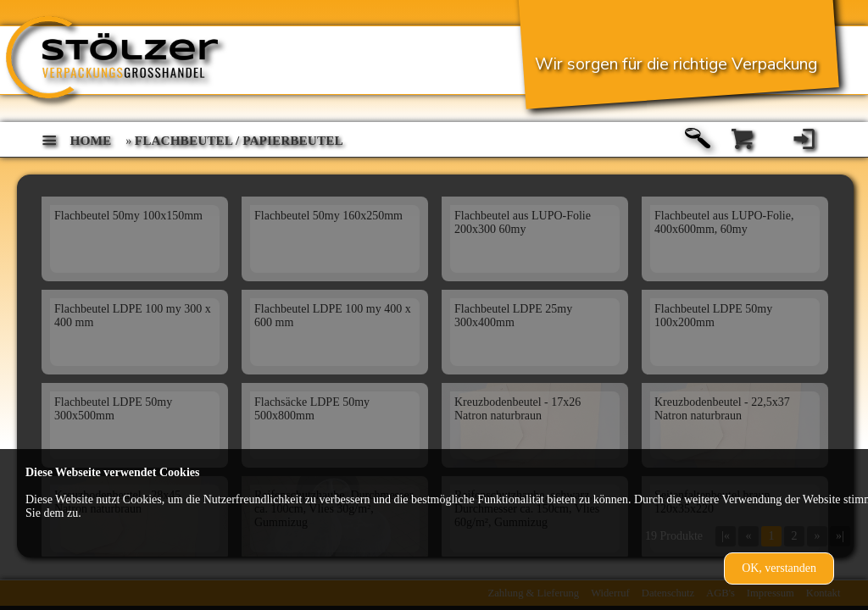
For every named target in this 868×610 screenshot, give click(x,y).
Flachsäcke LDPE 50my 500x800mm (312, 409)
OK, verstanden (779, 568)
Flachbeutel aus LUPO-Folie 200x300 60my (523, 222)
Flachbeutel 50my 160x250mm (328, 216)
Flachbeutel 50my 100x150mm (128, 216)
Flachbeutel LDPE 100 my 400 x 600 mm (333, 316)
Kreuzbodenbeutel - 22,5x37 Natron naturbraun (722, 409)
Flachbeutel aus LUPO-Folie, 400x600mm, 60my (724, 222)
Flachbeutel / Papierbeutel (239, 140)
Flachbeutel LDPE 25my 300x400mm (513, 316)
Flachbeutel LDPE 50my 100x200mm (713, 316)
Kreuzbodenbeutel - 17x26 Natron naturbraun (517, 409)
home (91, 140)
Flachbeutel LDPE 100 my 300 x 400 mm (133, 316)
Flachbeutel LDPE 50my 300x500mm (113, 409)
